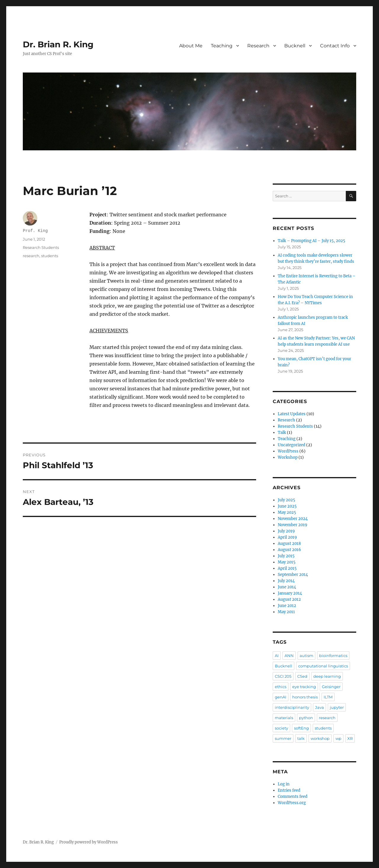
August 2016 (289, 550)
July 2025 (286, 500)
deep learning (327, 676)
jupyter (337, 707)
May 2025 (287, 512)
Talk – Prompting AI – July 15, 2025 (311, 241)
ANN (289, 656)
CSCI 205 (283, 676)
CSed (302, 676)
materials (284, 718)
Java (319, 707)
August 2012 (289, 599)
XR (350, 738)
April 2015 (287, 568)
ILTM (328, 697)
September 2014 (293, 575)
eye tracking (304, 687)
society (281, 728)
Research (258, 46)
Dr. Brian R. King (58, 44)
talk (301, 738)
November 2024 (293, 519)
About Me (191, 46)
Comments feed (293, 797)
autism (306, 656)
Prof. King (35, 231)
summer (283, 738)
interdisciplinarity (292, 707)
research (31, 256)
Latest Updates (292, 414)
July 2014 (286, 581)
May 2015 (287, 562)
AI (277, 656)
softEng (301, 728)
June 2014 (287, 587)
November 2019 (293, 525)
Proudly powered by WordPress (89, 842)
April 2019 (287, 537)
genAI (281, 697)
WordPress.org (292, 803)
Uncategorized (292, 445)
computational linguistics (323, 666)
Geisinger (331, 687)
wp (338, 738)
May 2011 (286, 612)
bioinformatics (333, 656)
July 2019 (286, 531)
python (306, 718)
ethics (281, 687)
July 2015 (286, 556)
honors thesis (305, 697)
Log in (284, 784)
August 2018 (289, 543)
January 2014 (290, 593)
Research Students (41, 247)
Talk (282, 433)
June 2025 (287, 506)
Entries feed (289, 790)
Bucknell (295, 46)
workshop (320, 738)
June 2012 (287, 606)
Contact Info (335, 46)
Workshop (288, 457)
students (50, 256)
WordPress (288, 451)
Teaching (222, 46)
